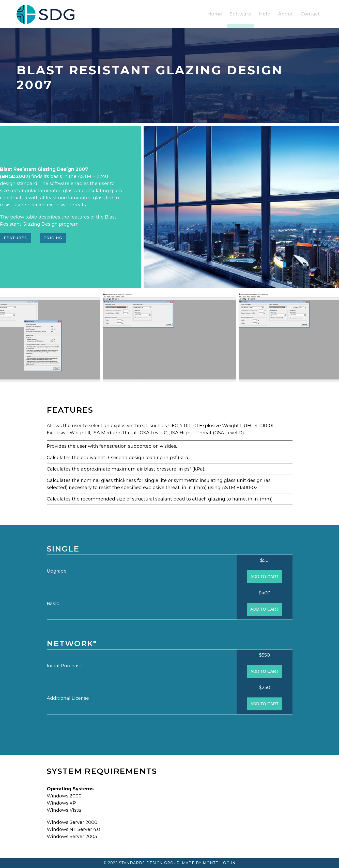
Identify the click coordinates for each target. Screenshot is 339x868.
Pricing (53, 238)
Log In (228, 863)
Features (15, 238)
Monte (211, 863)
